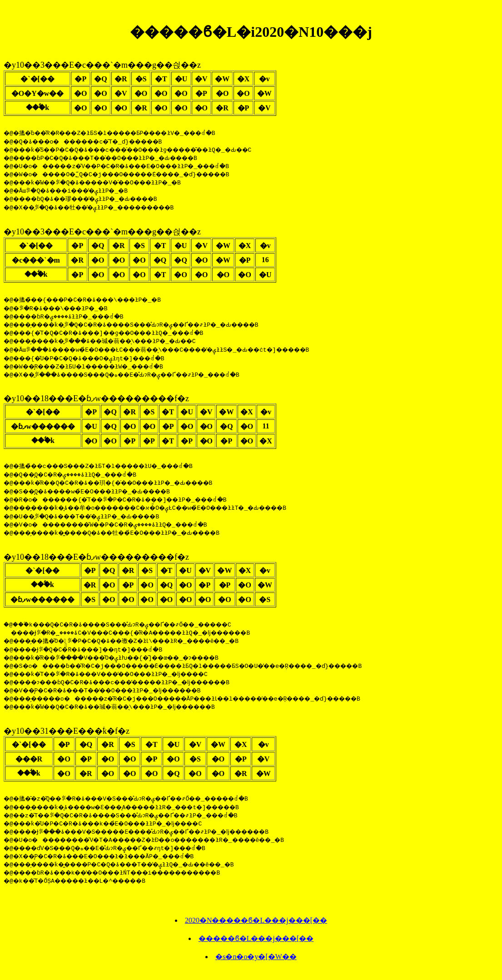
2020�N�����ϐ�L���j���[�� (256, 927)
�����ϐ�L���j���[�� (256, 945)
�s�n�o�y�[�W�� (256, 963)
